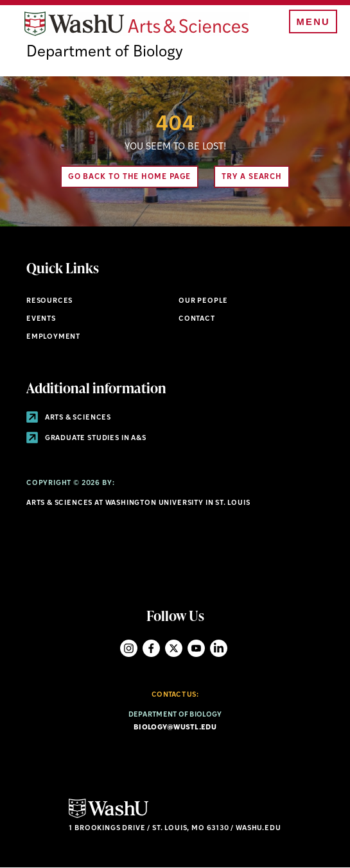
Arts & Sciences (69, 418)
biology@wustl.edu (175, 728)
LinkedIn (219, 648)
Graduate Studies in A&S (86, 438)
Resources (49, 301)
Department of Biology (105, 53)
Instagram (129, 648)
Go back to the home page (130, 177)
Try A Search (252, 177)
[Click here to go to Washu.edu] (109, 816)
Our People (203, 301)
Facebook (151, 648)
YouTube (196, 648)
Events (41, 319)
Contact (197, 319)
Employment (53, 337)
